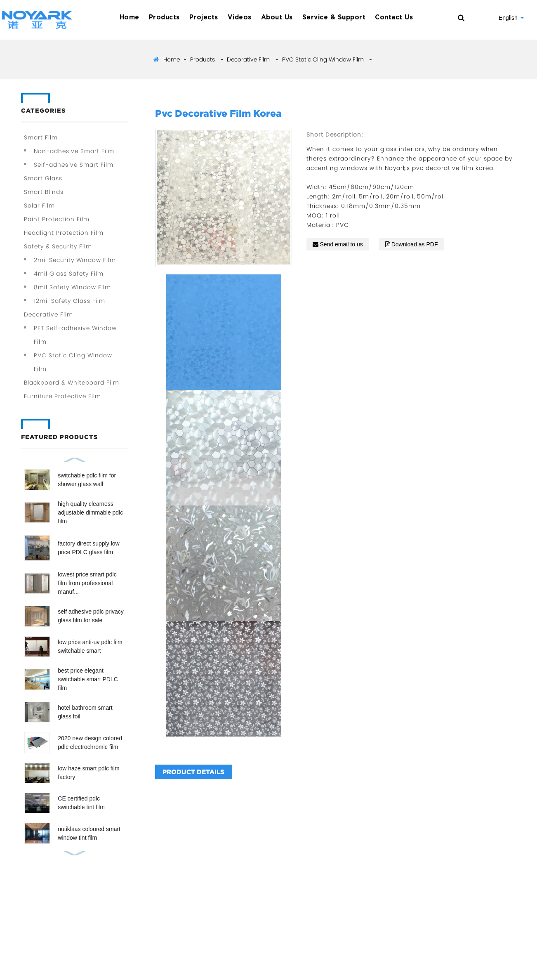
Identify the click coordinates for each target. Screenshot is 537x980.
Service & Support (334, 18)
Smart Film (41, 137)
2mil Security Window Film (75, 260)
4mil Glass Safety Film (69, 274)
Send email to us (341, 244)
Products (164, 18)
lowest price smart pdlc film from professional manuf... (87, 583)
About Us (277, 18)
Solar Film (39, 205)
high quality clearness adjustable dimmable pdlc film (90, 512)
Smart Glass (43, 178)
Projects (204, 18)
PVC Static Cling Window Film (323, 59)
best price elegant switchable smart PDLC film (88, 679)
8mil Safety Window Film (72, 287)
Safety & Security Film (58, 246)
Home (130, 18)
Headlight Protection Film (64, 233)
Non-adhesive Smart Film (74, 151)
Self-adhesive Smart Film (74, 165)
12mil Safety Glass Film (69, 301)
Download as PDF (415, 244)
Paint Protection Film (57, 219)
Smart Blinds (44, 192)
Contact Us (394, 18)
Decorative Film (248, 59)
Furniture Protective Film (62, 396)
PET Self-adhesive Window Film (75, 335)
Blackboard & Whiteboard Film (72, 383)
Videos (240, 18)
